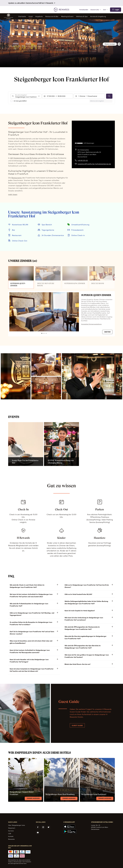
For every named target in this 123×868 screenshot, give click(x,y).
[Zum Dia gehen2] (43, 333)
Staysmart (12, 828)
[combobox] (26, 96)
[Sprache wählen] (96, 10)
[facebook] (38, 827)
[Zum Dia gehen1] (42, 333)
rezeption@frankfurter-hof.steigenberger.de (94, 164)
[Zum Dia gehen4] (46, 333)
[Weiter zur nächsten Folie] (115, 277)
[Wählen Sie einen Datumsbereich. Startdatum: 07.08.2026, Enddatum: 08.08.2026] (58, 96)
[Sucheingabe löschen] (39, 96)
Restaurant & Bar (52, 16)
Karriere (11, 831)
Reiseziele (11, 839)
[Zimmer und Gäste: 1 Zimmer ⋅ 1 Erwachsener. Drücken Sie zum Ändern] (89, 96)
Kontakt (11, 836)
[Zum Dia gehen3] (45, 333)
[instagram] (43, 827)
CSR (10, 833)
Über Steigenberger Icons (17, 825)
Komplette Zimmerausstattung (91, 324)
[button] (16, 376)
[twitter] (49, 827)
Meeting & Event (67, 16)
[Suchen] (109, 96)
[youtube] (38, 833)
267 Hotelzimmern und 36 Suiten (24, 158)
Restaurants (17, 178)
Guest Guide (77, 725)
